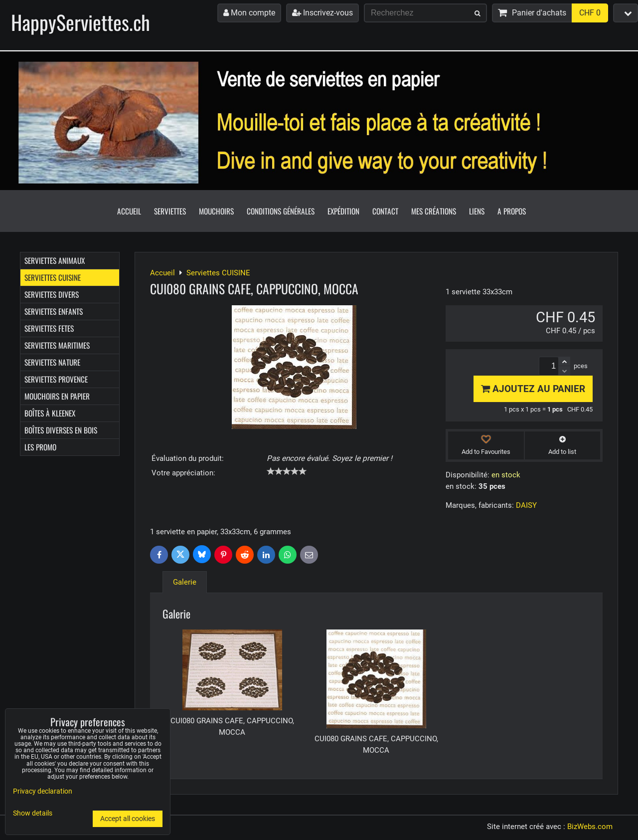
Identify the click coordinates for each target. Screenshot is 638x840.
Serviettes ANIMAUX (55, 260)
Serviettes (170, 211)
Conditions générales (281, 211)
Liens (477, 211)
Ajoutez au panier (533, 389)
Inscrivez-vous (322, 13)
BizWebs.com (590, 827)
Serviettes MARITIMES (57, 345)
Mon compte (249, 13)
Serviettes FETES (49, 328)
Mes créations (434, 211)
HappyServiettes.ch (80, 22)
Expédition (343, 211)
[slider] (287, 471)
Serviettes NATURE (52, 362)
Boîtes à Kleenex (50, 413)
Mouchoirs (216, 211)
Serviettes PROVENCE (56, 379)
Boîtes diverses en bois (61, 430)
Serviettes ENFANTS (54, 311)
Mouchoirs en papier (57, 396)
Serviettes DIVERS (52, 294)
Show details (33, 814)
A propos (512, 211)
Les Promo (40, 447)
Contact (385, 211)
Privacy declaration (43, 791)
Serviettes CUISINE (53, 277)
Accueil (129, 211)
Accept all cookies (128, 819)
